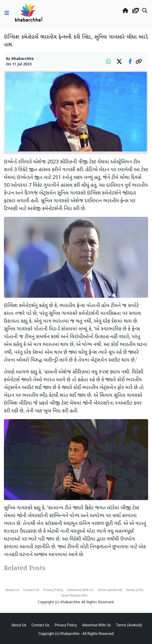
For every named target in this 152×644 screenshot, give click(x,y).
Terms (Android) (110, 590)
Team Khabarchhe (74, 596)
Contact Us (31, 590)
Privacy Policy (53, 590)
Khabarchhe (23, 59)
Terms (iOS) (134, 590)
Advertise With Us (80, 590)
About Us (12, 590)
